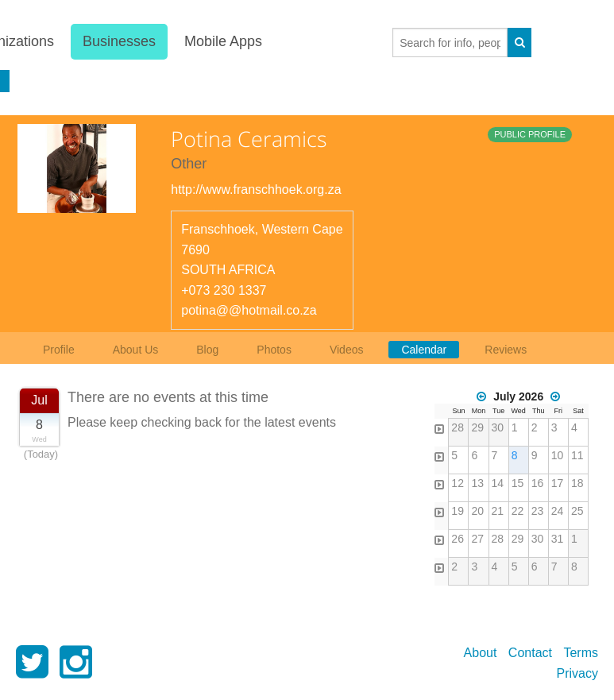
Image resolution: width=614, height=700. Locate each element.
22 (518, 511)
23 (538, 511)
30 (498, 427)
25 (577, 511)
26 (458, 539)
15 (518, 483)
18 (577, 483)
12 (458, 483)
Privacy (577, 673)
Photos (274, 350)
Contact (530, 653)
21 (498, 511)
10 (558, 455)
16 (538, 483)
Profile (59, 350)
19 (458, 511)
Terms (581, 653)
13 (477, 483)
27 (477, 539)
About (481, 653)
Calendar (424, 350)
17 (558, 483)
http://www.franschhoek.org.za (256, 190)
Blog (207, 350)
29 (477, 427)
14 (498, 483)
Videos (347, 350)
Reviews (506, 350)
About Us (136, 350)
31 (558, 539)
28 (458, 427)
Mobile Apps (223, 41)
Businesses (119, 41)
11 (577, 455)
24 (558, 511)
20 (477, 511)
